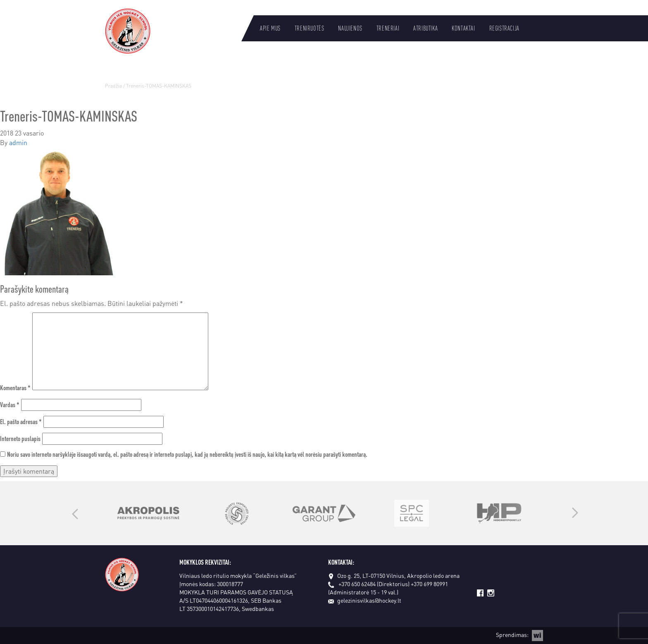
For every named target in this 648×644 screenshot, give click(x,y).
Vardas (10, 404)
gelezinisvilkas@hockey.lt (365, 600)
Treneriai (388, 28)
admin (18, 142)
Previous (75, 513)
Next (575, 513)
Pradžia (113, 86)
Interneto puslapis (20, 438)
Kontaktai (463, 28)
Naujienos (350, 28)
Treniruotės (310, 28)
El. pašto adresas (21, 421)
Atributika (425, 28)
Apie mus (270, 28)
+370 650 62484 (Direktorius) (374, 584)
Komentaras (15, 388)
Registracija (504, 28)
